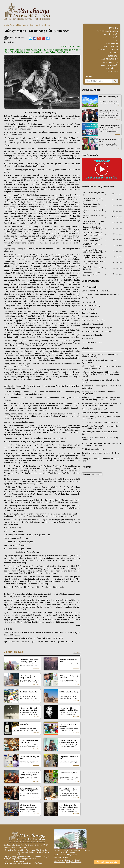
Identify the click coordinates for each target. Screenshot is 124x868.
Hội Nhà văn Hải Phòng (91, 306)
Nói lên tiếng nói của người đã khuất (109, 140)
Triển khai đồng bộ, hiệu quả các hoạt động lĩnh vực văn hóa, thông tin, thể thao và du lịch (101, 399)
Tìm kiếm (89, 76)
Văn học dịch (113, 71)
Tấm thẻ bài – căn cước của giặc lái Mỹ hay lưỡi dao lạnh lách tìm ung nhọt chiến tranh (29, 661)
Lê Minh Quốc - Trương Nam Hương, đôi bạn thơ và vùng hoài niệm (109, 112)
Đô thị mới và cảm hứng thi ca (94, 449)
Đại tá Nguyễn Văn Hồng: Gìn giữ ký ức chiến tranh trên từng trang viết (100, 427)
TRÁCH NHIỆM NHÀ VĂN (109, 65)
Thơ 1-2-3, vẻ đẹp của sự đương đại (68, 725)
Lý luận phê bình (111, 44)
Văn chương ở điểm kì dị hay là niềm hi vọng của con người (29, 709)
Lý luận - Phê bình (10, 25)
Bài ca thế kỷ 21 (25, 724)
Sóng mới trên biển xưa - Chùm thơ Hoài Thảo (101, 422)
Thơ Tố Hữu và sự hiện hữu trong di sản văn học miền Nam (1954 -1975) (68, 806)
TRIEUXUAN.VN (88, 339)
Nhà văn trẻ (113, 53)
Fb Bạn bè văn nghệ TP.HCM (93, 320)
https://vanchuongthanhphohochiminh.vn (68, 862)
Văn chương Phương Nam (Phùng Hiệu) (98, 328)
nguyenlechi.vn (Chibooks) (92, 335)
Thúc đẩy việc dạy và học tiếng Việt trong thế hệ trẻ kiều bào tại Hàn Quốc (101, 444)
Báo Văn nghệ (87, 298)
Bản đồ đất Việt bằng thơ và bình (28, 693)
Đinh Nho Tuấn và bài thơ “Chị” (68, 661)
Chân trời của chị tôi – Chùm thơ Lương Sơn (100, 413)
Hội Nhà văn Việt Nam (90, 287)
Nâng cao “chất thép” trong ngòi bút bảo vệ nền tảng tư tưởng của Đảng (101, 367)
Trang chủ (114, 28)
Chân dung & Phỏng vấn (108, 50)
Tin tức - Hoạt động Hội (108, 31)
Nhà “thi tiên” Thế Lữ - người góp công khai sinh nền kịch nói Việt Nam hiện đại (69, 709)
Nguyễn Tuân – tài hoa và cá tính (69, 758)
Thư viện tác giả (111, 47)
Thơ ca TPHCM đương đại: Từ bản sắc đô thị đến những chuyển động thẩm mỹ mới (29, 790)
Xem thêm (77, 652)
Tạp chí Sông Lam (89, 313)
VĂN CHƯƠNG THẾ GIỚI (109, 59)
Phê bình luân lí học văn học (69, 692)
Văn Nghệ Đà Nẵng (89, 309)
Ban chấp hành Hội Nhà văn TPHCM (96, 291)
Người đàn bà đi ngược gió (68, 773)
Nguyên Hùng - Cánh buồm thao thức (97, 331)
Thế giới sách (112, 56)
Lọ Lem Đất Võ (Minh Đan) (92, 324)
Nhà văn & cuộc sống (90, 317)
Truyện (115, 37)
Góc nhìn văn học (111, 62)
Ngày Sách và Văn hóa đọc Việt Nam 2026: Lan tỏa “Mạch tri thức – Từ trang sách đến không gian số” (101, 374)
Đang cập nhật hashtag (92, 474)
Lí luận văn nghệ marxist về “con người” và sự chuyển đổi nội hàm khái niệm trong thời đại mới (29, 774)
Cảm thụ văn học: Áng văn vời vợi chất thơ (29, 677)
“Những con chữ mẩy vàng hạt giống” (69, 677)
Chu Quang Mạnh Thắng (92, 342)
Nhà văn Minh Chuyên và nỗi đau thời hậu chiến (68, 790)
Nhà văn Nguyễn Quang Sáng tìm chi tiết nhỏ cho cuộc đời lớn (109, 126)
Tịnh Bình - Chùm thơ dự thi (109, 97)
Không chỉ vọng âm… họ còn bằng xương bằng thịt (68, 741)
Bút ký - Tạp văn (111, 34)
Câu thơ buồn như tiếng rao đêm (29, 758)
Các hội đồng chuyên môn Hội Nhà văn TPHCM (101, 295)
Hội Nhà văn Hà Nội (89, 302)
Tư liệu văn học (111, 68)
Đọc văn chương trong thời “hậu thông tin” (29, 741)
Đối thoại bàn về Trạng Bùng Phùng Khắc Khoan (28, 806)
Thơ (116, 40)
